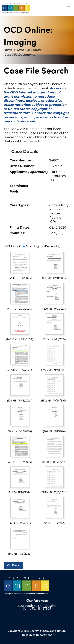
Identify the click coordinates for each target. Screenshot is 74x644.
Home (8, 50)
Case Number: (21, 160)
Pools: (14, 191)
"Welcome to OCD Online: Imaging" (16, 8)
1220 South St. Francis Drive (37, 606)
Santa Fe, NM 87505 (37, 609)
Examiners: (19, 186)
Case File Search (29, 50)
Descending (53, 246)
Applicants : (29, 172)
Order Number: (22, 166)
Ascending (32, 246)
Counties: (17, 233)
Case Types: (19, 205)
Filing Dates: (20, 228)
